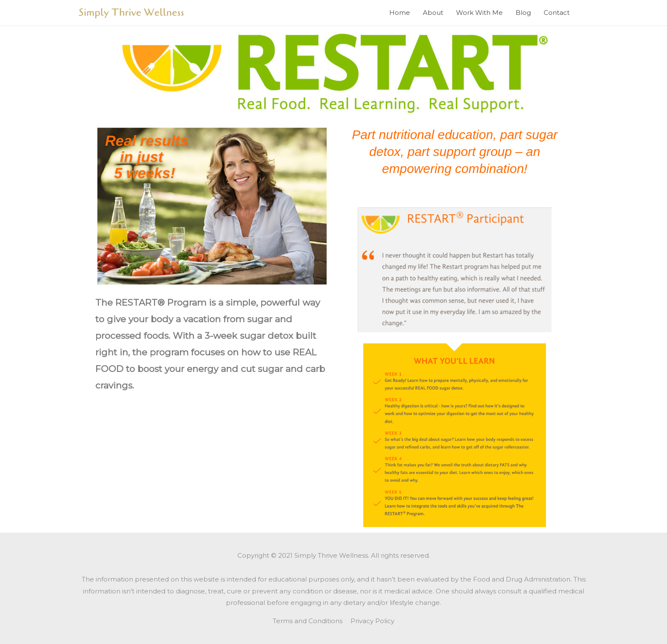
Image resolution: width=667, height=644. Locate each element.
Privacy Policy (372, 621)
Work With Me (479, 13)
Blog (523, 13)
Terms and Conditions (308, 621)
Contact (557, 13)
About (433, 13)
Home (400, 13)
